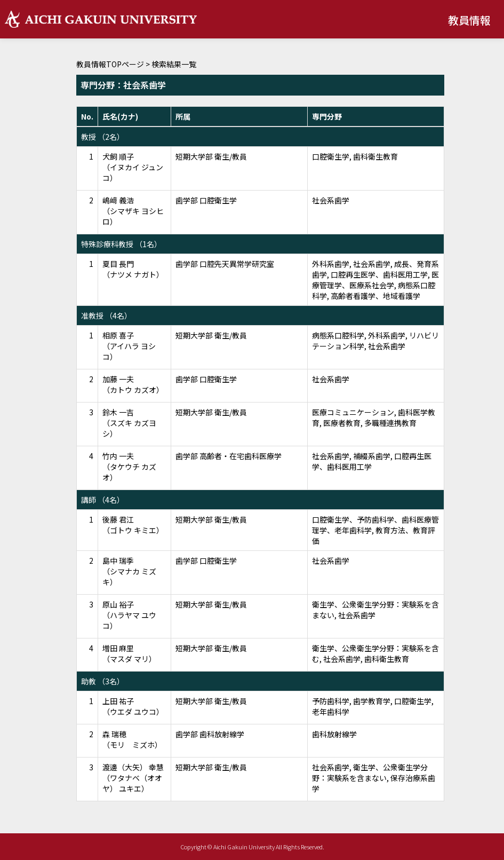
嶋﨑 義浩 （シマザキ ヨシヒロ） (133, 211)
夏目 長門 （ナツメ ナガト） (133, 269)
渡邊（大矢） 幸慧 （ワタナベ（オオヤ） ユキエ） (133, 778)
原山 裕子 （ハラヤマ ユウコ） (129, 615)
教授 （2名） (103, 137)
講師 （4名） (103, 500)
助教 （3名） (103, 681)
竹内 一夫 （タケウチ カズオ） (129, 467)
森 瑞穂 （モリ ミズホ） (132, 739)
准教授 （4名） (106, 315)
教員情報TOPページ (110, 64)
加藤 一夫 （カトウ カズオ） (133, 384)
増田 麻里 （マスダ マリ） (129, 653)
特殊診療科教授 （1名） (121, 244)
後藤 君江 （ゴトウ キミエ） (133, 525)
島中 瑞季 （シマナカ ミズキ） (129, 571)
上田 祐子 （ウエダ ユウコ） (133, 706)
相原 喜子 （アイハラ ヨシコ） (129, 346)
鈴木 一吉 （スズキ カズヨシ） (129, 423)
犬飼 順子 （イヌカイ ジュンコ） (133, 167)
